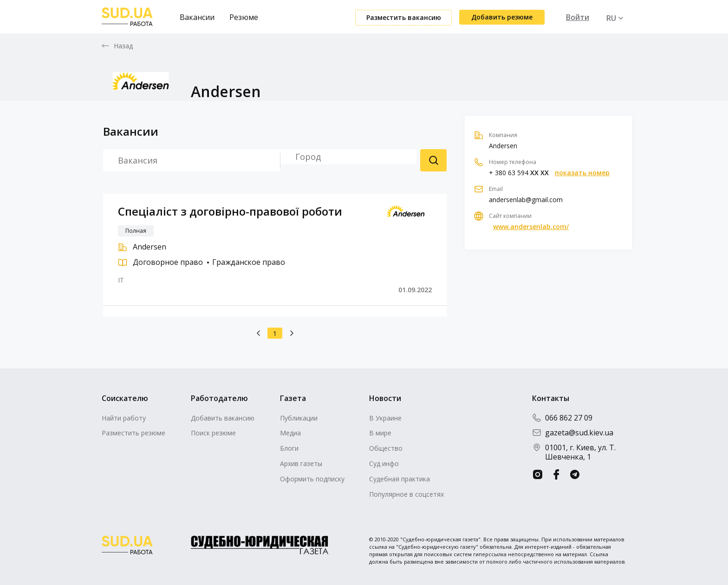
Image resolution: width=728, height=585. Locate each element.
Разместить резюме (133, 433)
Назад (123, 46)
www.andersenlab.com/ (531, 227)
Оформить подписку (312, 479)
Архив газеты (301, 463)
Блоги (289, 448)
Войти (578, 17)
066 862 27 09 (562, 418)
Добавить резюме (502, 17)
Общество (386, 448)
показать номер (582, 173)
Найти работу (124, 418)
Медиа (290, 433)
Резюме (244, 17)
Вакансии (197, 17)
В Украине (385, 418)
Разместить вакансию (404, 17)
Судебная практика (400, 479)
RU (611, 18)
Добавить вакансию (223, 418)
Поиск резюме (433, 160)
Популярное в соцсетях (406, 494)
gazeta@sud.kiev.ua (573, 433)
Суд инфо (384, 463)
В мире (380, 433)
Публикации (299, 418)
